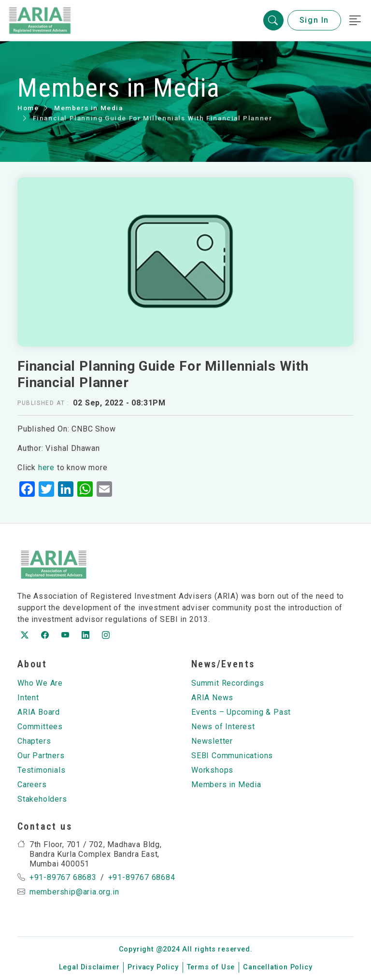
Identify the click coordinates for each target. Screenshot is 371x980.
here (46, 468)
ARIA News (212, 698)
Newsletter (212, 741)
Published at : (43, 403)
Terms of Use (211, 967)
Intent (28, 698)
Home (28, 108)
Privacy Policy (153, 967)
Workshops (212, 770)
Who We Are (40, 683)
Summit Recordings (228, 683)
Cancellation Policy (278, 967)
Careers (32, 785)
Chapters (34, 741)
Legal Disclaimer (89, 967)
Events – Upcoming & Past (241, 712)
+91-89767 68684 (142, 877)
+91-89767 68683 (63, 877)
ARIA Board (39, 712)
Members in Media (89, 108)
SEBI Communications (232, 756)
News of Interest (223, 727)
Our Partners (41, 756)
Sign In (314, 21)
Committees (40, 727)
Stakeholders (42, 799)
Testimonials (42, 770)
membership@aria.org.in (74, 892)
